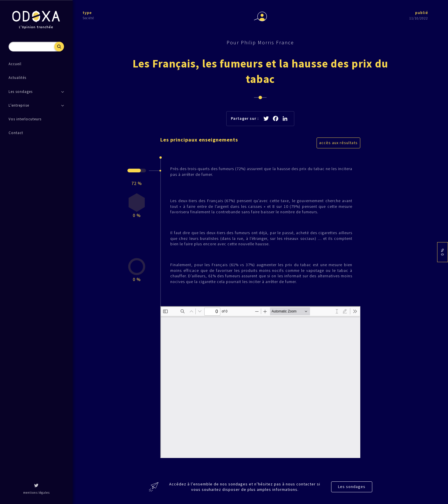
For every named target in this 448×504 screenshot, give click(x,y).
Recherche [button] (59, 47)
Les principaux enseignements (199, 140)
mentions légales (36, 493)
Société (88, 18)
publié (422, 13)
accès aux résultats (338, 143)
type (87, 13)
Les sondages (352, 487)
